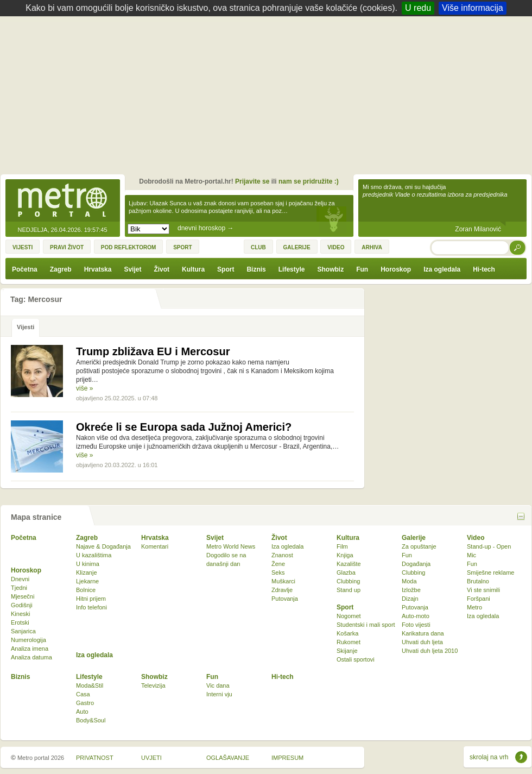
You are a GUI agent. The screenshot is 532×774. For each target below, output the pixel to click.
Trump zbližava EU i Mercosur (153, 351)
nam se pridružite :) (309, 181)
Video (476, 538)
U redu (418, 8)
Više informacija (473, 8)
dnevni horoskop (205, 228)
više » (84, 388)
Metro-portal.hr (62, 201)
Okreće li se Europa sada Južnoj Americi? (184, 427)
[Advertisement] (269, 98)
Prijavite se (252, 181)
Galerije (414, 538)
